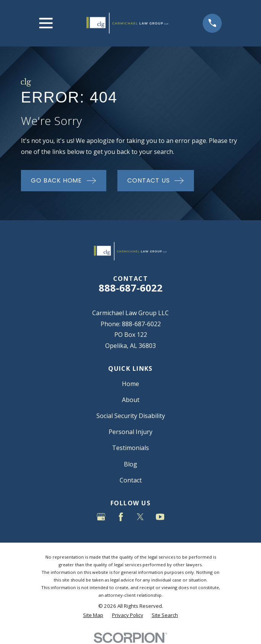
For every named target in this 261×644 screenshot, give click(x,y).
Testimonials (130, 448)
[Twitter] (140, 517)
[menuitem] (93, 615)
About (131, 400)
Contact (131, 480)
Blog (130, 464)
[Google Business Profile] (101, 517)
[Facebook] (121, 517)
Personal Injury (130, 432)
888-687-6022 (131, 288)
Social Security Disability (131, 416)
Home (130, 384)
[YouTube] (160, 517)
